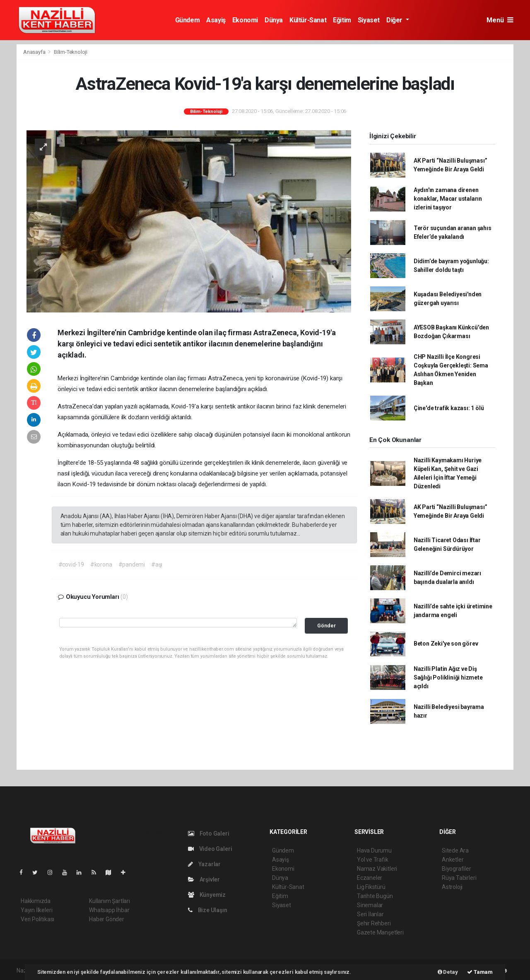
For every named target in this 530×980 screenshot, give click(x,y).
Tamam (480, 972)
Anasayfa (35, 52)
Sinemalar (370, 905)
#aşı (157, 564)
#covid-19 (71, 564)
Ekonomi (245, 20)
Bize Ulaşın (208, 910)
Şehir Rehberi (374, 923)
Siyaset (369, 20)
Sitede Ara (455, 850)
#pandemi (132, 564)
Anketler (453, 860)
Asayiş (216, 20)
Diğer (395, 20)
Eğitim (342, 20)
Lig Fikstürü (371, 887)
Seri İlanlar (370, 914)
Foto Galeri (209, 833)
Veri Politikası (37, 919)
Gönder (326, 626)
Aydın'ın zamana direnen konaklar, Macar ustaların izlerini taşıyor (448, 199)
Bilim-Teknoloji (71, 52)
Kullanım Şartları (110, 901)
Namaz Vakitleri (377, 869)
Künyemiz (207, 895)
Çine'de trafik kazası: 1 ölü (449, 408)
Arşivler (204, 879)
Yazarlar (204, 864)
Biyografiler (457, 869)
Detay (448, 972)
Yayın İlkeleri (36, 910)
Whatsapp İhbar (109, 910)
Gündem (188, 20)
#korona (101, 564)
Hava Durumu (374, 850)
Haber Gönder (107, 919)
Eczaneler (370, 878)
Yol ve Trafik (373, 860)
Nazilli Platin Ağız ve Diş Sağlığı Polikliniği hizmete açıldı (448, 677)
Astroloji (452, 887)
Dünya (274, 20)
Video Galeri (210, 849)
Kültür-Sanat (308, 20)
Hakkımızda (36, 901)
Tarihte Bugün (375, 896)
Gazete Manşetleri (380, 932)
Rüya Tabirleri (459, 878)
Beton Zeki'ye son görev (446, 644)
